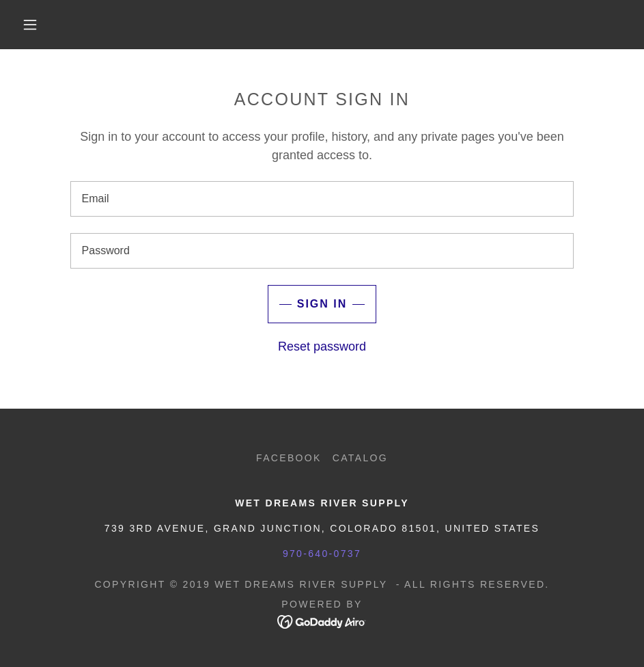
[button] (31, 25)
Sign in (322, 304)
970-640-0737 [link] (322, 554)
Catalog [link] (360, 458)
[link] (322, 621)
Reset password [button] (322, 346)
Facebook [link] (289, 458)
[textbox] (322, 199)
